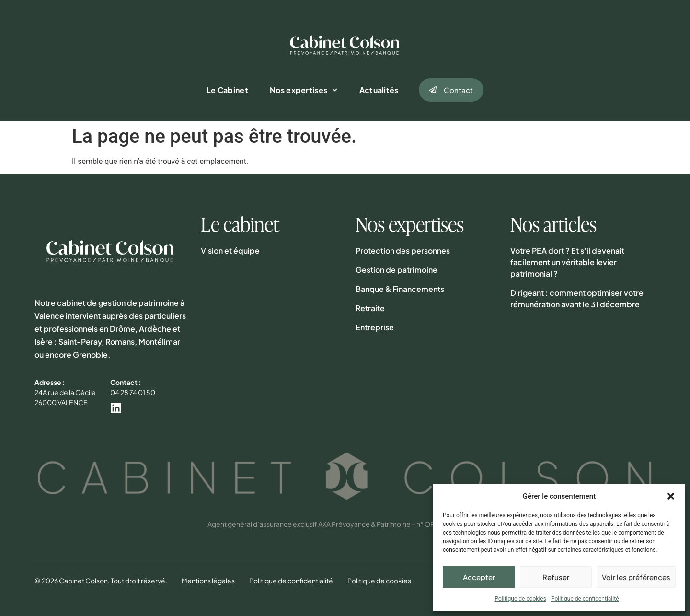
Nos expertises (304, 90)
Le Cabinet (227, 90)
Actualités (379, 90)
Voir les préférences (636, 577)
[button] (671, 496)
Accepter (479, 577)
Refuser (556, 577)
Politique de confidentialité (585, 599)
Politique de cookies (521, 599)
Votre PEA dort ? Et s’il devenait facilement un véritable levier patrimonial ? (567, 262)
